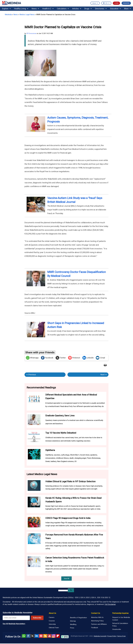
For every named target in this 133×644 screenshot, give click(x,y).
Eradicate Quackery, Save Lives (60, 416)
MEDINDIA (12, 3)
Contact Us (96, 613)
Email (100, 358)
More (128, 9)
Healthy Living (21, 9)
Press (72, 628)
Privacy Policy (112, 636)
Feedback (95, 628)
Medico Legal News (27, 15)
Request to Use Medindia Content (121, 619)
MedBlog (73, 624)
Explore (6, 9)
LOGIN (116, 3)
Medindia (8, 15)
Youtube (49, 636)
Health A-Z (48, 9)
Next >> (104, 375)
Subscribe (37, 618)
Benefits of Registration (78, 618)
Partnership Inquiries (120, 613)
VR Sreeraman (31, 33)
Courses (52, 621)
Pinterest (74, 358)
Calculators (63, 9)
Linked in (37, 636)
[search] (63, 591)
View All (66, 579)
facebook (28, 636)
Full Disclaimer (110, 604)
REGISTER (126, 3)
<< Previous (31, 375)
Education (115, 9)
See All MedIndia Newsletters (14, 624)
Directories (101, 9)
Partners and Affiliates (99, 624)
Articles (77, 9)
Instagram (54, 636)
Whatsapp (32, 358)
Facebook (47, 358)
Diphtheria (50, 450)
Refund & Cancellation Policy (120, 625)
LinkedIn (88, 358)
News (35, 9)
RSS (45, 636)
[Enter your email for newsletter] (16, 618)
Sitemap (73, 621)
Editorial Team (54, 628)
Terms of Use (121, 636)
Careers (52, 617)
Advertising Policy (97, 621)
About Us (52, 613)
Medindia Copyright (100, 636)
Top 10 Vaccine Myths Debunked (61, 433)
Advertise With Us (97, 617)
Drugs (88, 9)
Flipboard (58, 636)
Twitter (61, 358)
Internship (52, 624)
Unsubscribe (117, 629)
